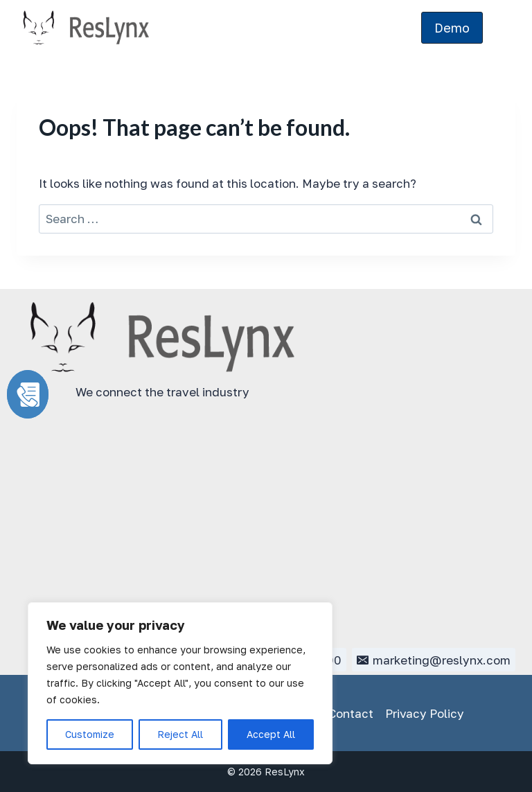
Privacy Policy (425, 713)
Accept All (271, 734)
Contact (351, 713)
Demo (452, 28)
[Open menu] (503, 28)
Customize (90, 734)
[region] (180, 683)
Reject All (180, 734)
